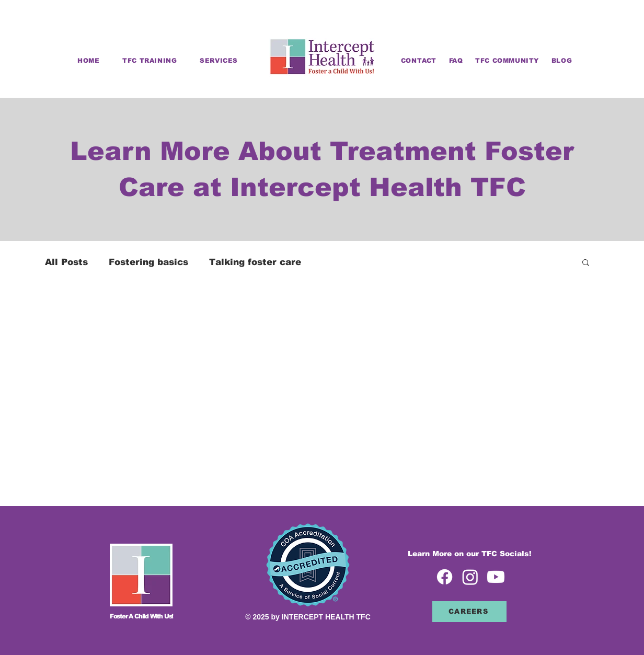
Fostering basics (148, 262)
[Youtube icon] (496, 577)
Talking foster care (255, 262)
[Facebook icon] (445, 577)
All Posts (66, 262)
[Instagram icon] (470, 577)
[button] (586, 263)
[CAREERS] (469, 612)
